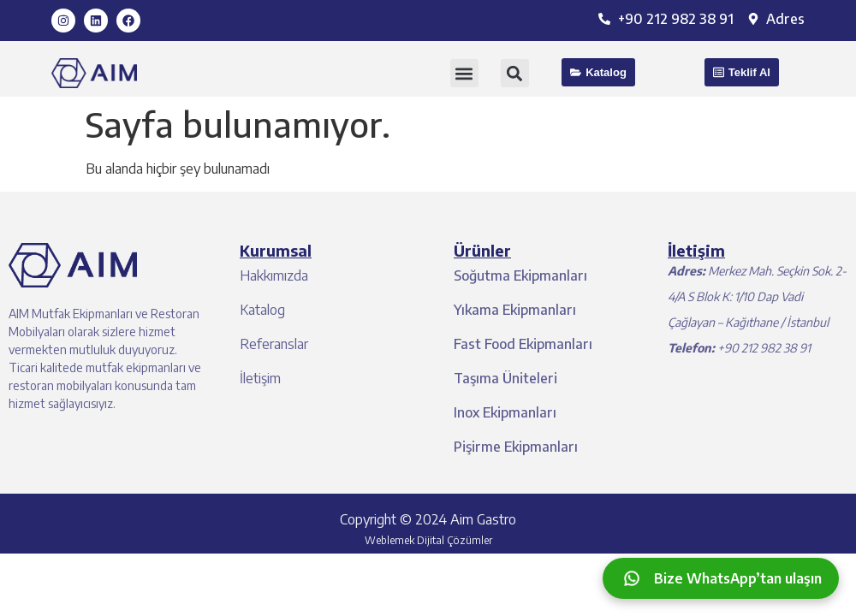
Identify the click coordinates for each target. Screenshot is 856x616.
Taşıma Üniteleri (505, 378)
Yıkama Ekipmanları (515, 310)
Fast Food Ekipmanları (523, 344)
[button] (464, 73)
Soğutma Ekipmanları (520, 275)
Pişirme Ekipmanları (516, 447)
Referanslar (274, 344)
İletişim (260, 378)
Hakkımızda (274, 275)
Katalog (262, 310)
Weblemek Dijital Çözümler (428, 540)
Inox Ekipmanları (505, 412)
